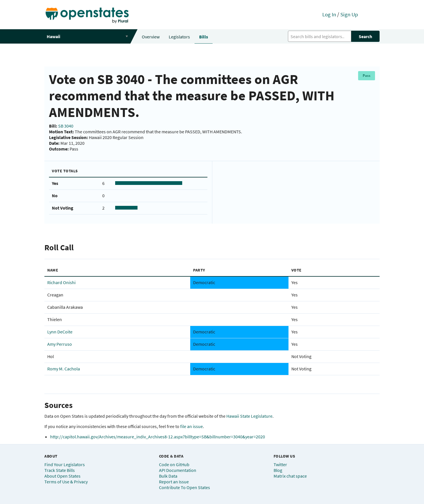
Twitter (280, 464)
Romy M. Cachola (64, 369)
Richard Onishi (61, 282)
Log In (329, 14)
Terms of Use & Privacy (66, 482)
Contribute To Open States (184, 487)
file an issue (192, 426)
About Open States (62, 476)
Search (365, 36)
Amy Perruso (60, 344)
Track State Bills (60, 470)
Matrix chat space (290, 476)
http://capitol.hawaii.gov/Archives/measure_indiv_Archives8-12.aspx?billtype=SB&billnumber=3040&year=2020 (158, 437)
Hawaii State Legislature (249, 416)
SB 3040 (66, 126)
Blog (278, 470)
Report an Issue (174, 482)
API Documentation (178, 470)
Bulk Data (168, 476)
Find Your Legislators (65, 464)
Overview (151, 37)
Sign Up (349, 14)
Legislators (179, 37)
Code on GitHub (174, 464)
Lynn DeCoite (60, 332)
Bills (204, 37)
